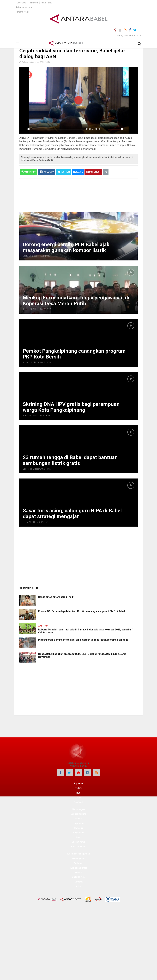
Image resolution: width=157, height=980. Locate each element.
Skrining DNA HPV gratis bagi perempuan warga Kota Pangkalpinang (71, 407)
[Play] (24, 129)
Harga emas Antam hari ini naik (56, 597)
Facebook (78, 802)
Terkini (34, 3)
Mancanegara (79, 809)
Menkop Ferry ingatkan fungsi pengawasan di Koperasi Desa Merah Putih (76, 301)
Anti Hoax (43, 626)
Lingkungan (78, 823)
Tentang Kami (22, 12)
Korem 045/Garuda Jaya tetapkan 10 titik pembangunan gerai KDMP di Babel (81, 611)
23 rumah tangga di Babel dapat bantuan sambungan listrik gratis (70, 460)
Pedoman (78, 863)
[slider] (56, 129)
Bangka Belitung (79, 814)
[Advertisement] (82, 195)
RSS (78, 793)
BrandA (79, 873)
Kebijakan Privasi (79, 868)
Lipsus (79, 819)
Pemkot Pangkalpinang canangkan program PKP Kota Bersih (74, 354)
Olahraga (79, 828)
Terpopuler (29, 588)
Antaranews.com (24, 7)
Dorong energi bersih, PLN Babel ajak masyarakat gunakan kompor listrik (66, 247)
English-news (78, 842)
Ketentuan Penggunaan (79, 854)
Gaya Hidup (79, 833)
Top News (21, 3)
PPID (79, 886)
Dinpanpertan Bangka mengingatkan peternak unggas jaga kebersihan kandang (83, 640)
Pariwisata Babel (79, 847)
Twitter (78, 797)
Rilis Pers (47, 3)
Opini (79, 837)
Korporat (79, 882)
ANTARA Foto (78, 877)
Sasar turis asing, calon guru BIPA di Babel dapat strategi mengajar (72, 513)
